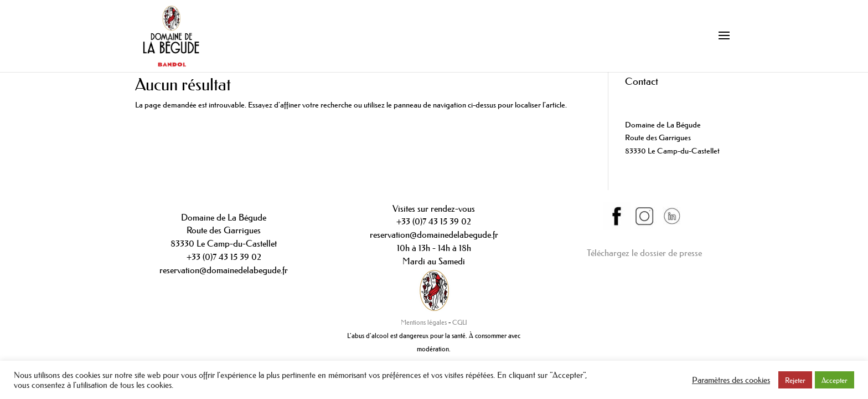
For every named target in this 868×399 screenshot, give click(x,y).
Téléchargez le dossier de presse (644, 253)
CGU (460, 322)
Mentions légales (424, 322)
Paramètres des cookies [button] (731, 380)
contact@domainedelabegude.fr (676, 111)
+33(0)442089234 (655, 98)
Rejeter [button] (795, 380)
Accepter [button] (835, 380)
